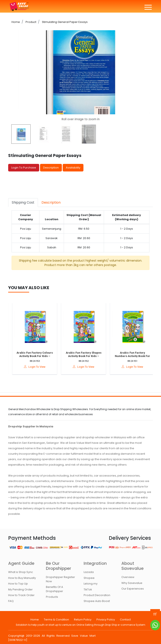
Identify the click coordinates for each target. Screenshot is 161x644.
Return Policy (83, 620)
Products (52, 597)
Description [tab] (51, 202)
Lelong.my (91, 584)
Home (16, 22)
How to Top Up (18, 584)
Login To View (38, 367)
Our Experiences (133, 589)
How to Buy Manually (22, 578)
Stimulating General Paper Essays (64, 22)
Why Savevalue (132, 583)
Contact (125, 620)
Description (51, 168)
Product (31, 22)
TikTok (88, 589)
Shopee (89, 578)
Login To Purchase (24, 168)
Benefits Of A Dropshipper (55, 589)
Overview (128, 577)
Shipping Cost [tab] (23, 202)
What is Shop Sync (21, 572)
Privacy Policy (106, 620)
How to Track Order (21, 595)
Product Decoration (97, 595)
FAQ (11, 601)
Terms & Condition (56, 620)
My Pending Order (20, 589)
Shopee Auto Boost (97, 601)
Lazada (89, 572)
